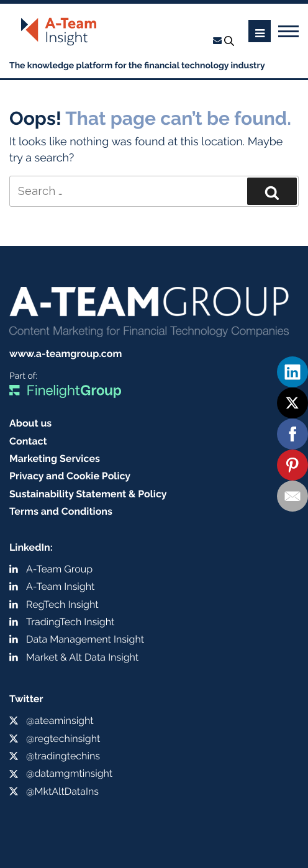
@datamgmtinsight (69, 773)
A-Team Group (59, 569)
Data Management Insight (85, 639)
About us (30, 423)
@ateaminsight (60, 721)
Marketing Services (55, 459)
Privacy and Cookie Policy (70, 476)
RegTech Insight (62, 604)
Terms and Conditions (61, 511)
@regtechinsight (63, 739)
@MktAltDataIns (62, 791)
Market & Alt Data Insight (82, 657)
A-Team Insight (60, 586)
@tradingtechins (63, 756)
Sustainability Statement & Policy (88, 494)
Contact (28, 441)
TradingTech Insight (70, 622)
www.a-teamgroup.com (66, 354)
